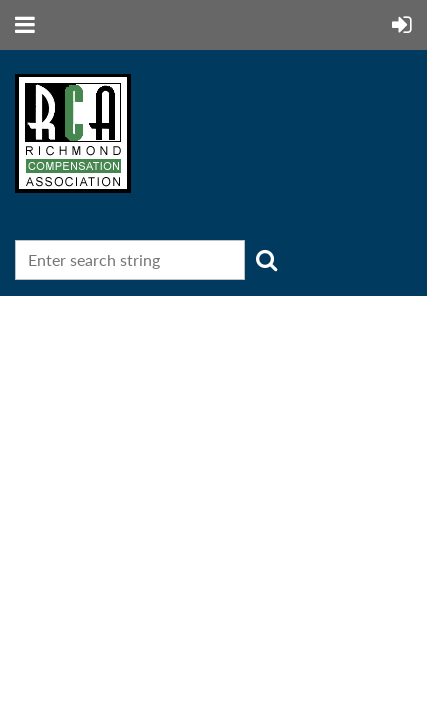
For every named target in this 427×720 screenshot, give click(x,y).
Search (266, 260)
